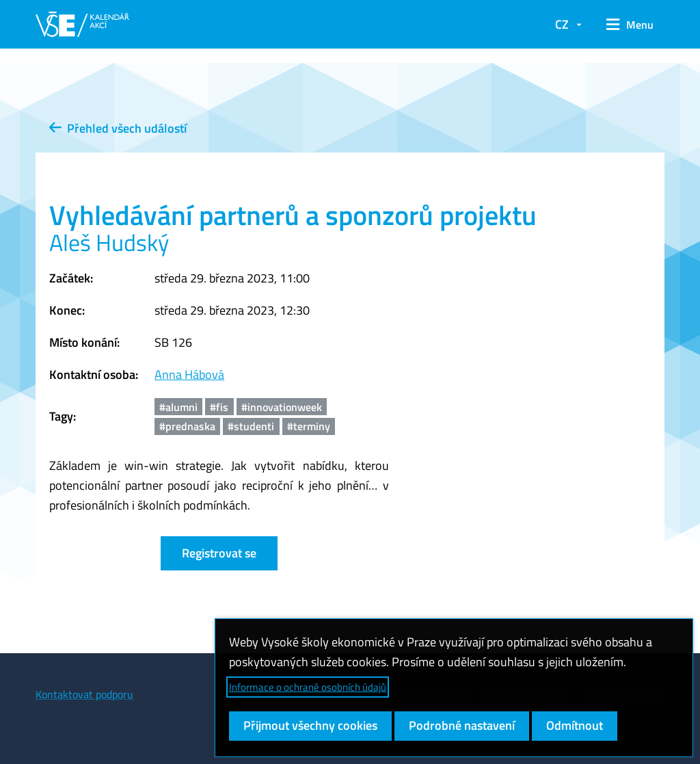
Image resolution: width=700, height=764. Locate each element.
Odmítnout (575, 725)
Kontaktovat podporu (84, 694)
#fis (219, 407)
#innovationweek (282, 407)
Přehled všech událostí (118, 128)
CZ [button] (562, 24)
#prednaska (187, 426)
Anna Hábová (189, 374)
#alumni (178, 407)
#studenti (251, 426)
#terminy (309, 426)
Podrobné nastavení (462, 725)
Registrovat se (219, 553)
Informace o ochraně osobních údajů (308, 687)
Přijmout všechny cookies (310, 725)
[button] (630, 25)
